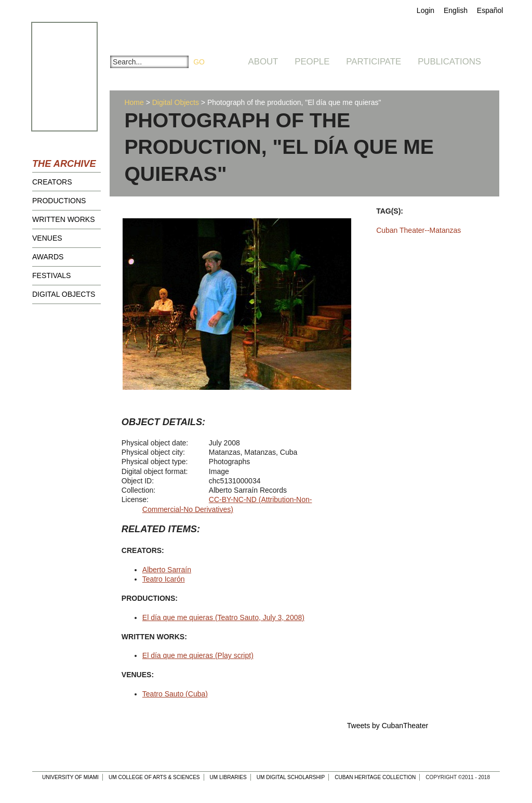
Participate (374, 62)
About (263, 62)
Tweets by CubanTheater (388, 726)
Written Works (64, 219)
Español (490, 10)
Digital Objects (64, 294)
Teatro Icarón (164, 579)
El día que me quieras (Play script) (198, 655)
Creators (52, 182)
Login (425, 10)
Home (134, 102)
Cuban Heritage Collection (375, 777)
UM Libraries (228, 777)
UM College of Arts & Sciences (154, 777)
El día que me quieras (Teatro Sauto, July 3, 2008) (223, 617)
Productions (59, 201)
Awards (48, 257)
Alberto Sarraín (167, 570)
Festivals (51, 275)
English (456, 10)
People (312, 62)
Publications (449, 62)
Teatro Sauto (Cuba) (175, 694)
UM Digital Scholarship (291, 777)
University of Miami (70, 777)
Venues (47, 238)
